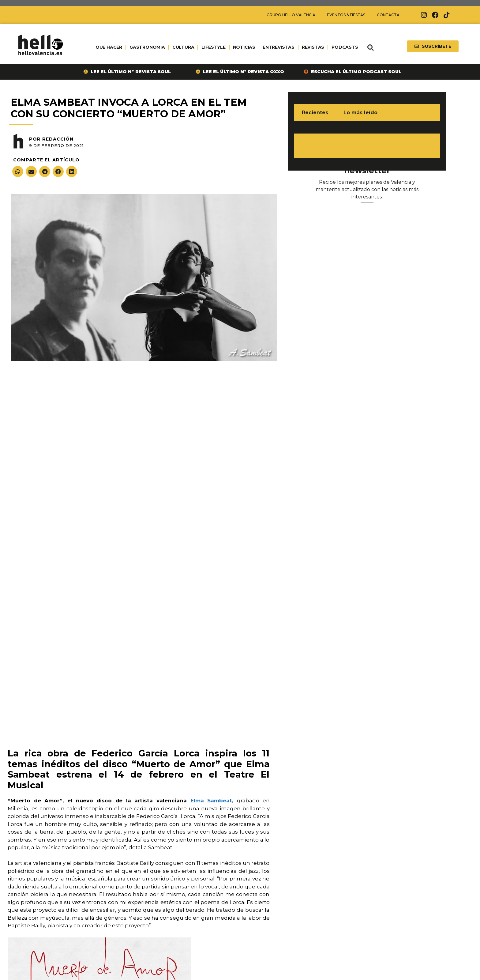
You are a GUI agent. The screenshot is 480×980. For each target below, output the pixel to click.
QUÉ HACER (109, 47)
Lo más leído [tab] (360, 113)
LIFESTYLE (213, 47)
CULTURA (183, 47)
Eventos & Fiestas (346, 15)
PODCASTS (345, 47)
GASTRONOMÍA (147, 47)
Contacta (388, 15)
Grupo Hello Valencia (291, 15)
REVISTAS (313, 47)
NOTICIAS (244, 47)
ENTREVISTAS (279, 47)
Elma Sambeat (211, 801)
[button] (370, 48)
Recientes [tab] (315, 113)
